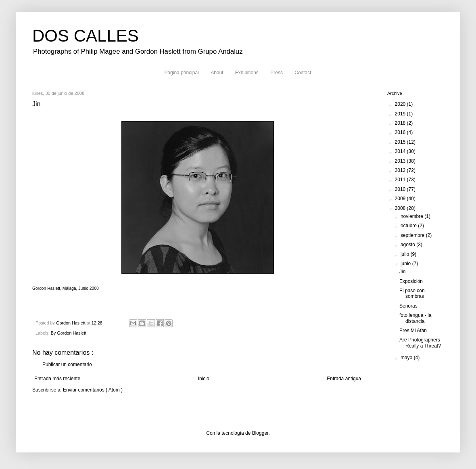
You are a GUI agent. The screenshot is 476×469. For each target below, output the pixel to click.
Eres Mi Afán (413, 331)
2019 (401, 114)
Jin (402, 272)
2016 (401, 132)
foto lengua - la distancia (415, 318)
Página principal (181, 73)
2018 (401, 123)
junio (406, 264)
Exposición (411, 281)
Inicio (204, 379)
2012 (401, 170)
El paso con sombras (412, 293)
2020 (401, 104)
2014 (401, 151)
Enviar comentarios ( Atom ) (93, 390)
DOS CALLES (86, 36)
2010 (401, 189)
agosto (408, 245)
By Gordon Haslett (69, 333)
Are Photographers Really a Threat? (420, 343)
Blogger (260, 433)
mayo (407, 358)
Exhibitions (247, 73)
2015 (401, 142)
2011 (401, 180)
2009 (401, 199)
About (217, 73)
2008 (401, 208)
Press (277, 73)
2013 (401, 161)
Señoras (408, 306)
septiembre (413, 235)
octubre (409, 226)
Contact (303, 73)
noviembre (412, 216)
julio (406, 254)
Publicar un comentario (67, 364)
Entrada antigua (344, 379)
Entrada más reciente (57, 379)
